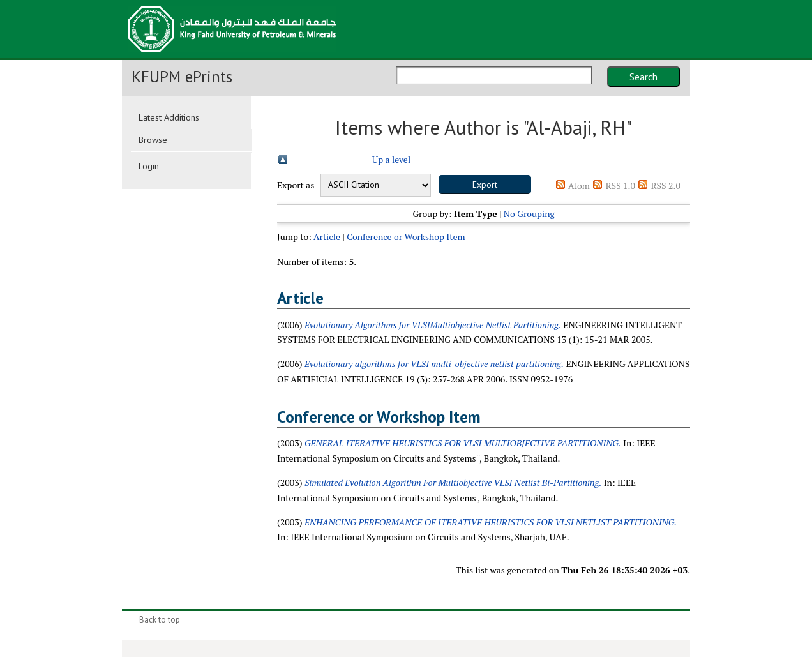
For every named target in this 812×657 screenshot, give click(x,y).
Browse (153, 140)
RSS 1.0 (620, 185)
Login (149, 166)
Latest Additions (169, 117)
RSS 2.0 (666, 185)
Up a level (391, 159)
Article (327, 237)
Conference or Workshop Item (406, 237)
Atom (579, 185)
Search (643, 77)
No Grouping (529, 214)
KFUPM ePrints (182, 77)
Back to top (160, 620)
